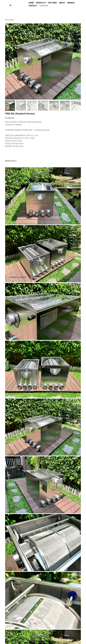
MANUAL (32, 6)
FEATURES (52, 3)
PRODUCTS (40, 3)
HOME (31, 3)
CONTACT (42, 6)
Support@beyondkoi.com (40, 633)
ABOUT (62, 3)
